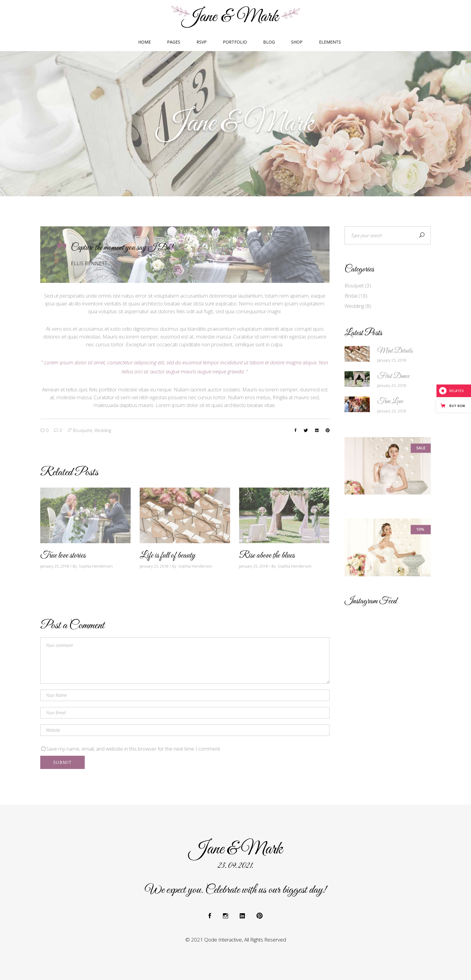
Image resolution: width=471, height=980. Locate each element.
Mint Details (395, 351)
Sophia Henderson (96, 566)
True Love (390, 402)
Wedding (354, 306)
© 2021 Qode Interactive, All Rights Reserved (236, 940)
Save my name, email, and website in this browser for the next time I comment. (134, 749)
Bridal (351, 296)
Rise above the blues (267, 556)
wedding (103, 430)
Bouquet (354, 285)
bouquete (83, 430)
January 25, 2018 (55, 566)
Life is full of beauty (167, 556)
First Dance (393, 376)
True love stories (63, 556)
